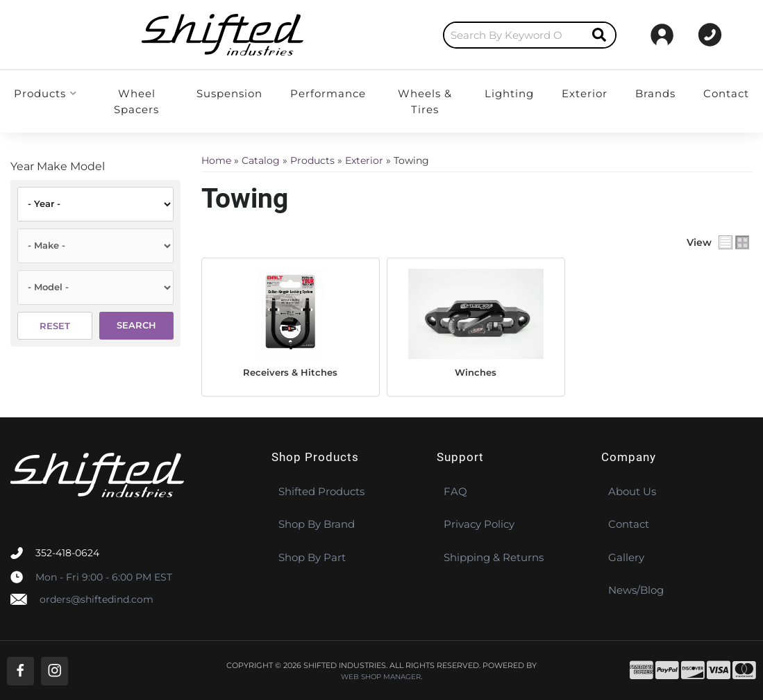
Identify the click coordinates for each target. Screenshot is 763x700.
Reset (55, 326)
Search (136, 325)
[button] (405, 35)
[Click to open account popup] (720, 35)
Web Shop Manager (381, 676)
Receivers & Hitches (290, 372)
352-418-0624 (67, 552)
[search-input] (389, 35)
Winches (476, 372)
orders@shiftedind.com (97, 599)
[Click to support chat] (642, 35)
